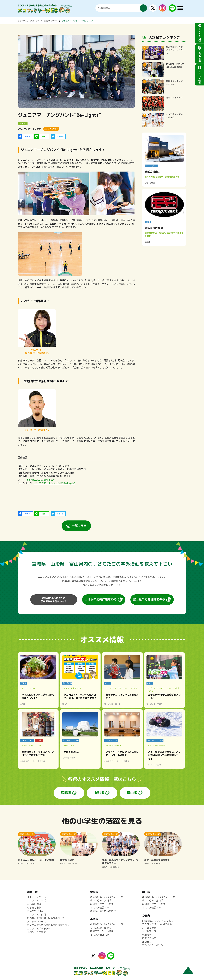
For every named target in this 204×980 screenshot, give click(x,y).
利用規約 (147, 935)
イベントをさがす (36, 932)
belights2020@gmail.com (41, 480)
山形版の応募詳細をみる (101, 599)
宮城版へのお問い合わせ (103, 911)
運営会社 (147, 942)
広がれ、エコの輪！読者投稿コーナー (47, 918)
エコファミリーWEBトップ (28, 21)
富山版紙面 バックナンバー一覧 (159, 897)
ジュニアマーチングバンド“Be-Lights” (78, 21)
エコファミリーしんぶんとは (157, 924)
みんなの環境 (34, 904)
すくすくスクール (36, 897)
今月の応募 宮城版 (101, 901)
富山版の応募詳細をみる (149, 599)
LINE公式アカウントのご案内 (158, 921)
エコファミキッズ (50, 21)
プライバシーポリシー (154, 945)
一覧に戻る (79, 526)
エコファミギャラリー (39, 929)
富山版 (132, 793)
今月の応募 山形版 (101, 928)
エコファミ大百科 (36, 915)
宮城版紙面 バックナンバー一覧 (107, 897)
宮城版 (66, 793)
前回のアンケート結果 (102, 904)
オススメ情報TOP (99, 908)
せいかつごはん (35, 911)
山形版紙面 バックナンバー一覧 (107, 924)
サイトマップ (149, 931)
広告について (149, 938)
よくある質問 (149, 928)
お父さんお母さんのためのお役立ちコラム (49, 925)
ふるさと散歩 (34, 908)
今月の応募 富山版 (153, 901)
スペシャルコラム (36, 922)
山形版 (99, 793)
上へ (188, 971)
